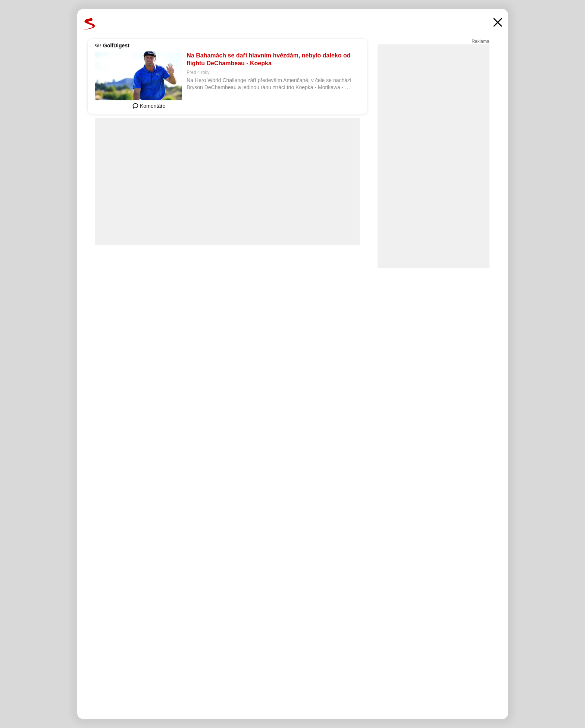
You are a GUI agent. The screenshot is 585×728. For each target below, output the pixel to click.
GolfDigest (116, 45)
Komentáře (149, 106)
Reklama (480, 41)
